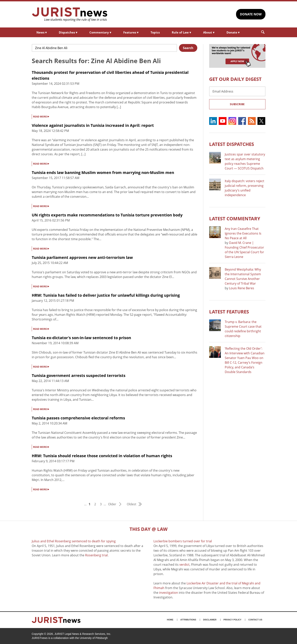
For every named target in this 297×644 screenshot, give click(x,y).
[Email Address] (237, 91)
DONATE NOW (251, 14)
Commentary (100, 32)
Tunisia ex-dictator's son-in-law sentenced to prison (81, 338)
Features (131, 32)
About (209, 32)
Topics (155, 32)
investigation (169, 593)
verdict (184, 565)
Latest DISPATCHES (232, 144)
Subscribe (237, 104)
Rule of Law (181, 32)
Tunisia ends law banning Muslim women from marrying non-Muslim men (103, 172)
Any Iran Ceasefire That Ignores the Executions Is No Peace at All (243, 233)
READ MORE (41, 116)
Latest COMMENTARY (235, 218)
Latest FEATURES (229, 312)
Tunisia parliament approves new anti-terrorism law (82, 257)
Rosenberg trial (96, 555)
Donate (233, 32)
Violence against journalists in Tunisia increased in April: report (93, 125)
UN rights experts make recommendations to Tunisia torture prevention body (107, 215)
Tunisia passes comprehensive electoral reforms (78, 418)
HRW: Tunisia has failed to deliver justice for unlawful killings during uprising (106, 295)
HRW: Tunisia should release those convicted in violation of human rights (102, 456)
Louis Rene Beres (242, 288)
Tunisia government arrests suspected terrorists (79, 375)
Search (188, 48)
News (42, 32)
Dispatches (68, 32)
